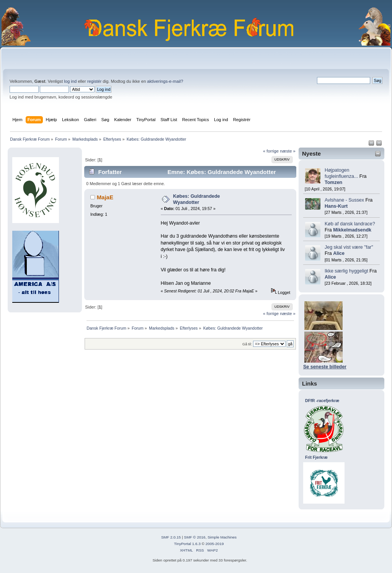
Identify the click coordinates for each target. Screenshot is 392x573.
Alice (339, 253)
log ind (70, 81)
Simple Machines (222, 537)
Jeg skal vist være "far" (349, 247)
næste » (288, 151)
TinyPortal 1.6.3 (187, 544)
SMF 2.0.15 (171, 537)
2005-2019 (215, 544)
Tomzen (333, 182)
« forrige (271, 151)
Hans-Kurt (336, 206)
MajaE (105, 197)
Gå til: (247, 344)
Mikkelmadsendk (352, 230)
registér (94, 81)
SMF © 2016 (195, 537)
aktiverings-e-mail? (165, 81)
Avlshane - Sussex (344, 200)
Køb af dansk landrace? (350, 224)
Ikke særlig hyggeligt (346, 271)
